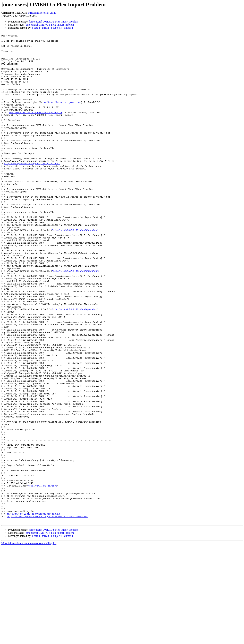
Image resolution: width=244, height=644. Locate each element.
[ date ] (36, 28)
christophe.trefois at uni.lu (42, 13)
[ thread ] (45, 28)
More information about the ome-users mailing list (29, 641)
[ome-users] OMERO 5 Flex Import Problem (54, 22)
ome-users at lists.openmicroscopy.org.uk (36, 128)
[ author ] (68, 28)
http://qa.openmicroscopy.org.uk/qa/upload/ (32, 190)
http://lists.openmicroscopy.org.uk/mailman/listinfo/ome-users (47, 613)
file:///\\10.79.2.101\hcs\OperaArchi (76, 269)
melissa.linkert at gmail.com (62, 116)
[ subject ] (57, 28)
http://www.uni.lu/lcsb (43, 576)
